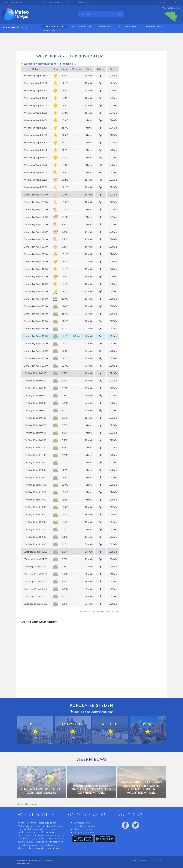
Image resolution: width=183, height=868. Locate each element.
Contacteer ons (82, 823)
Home (5, 2)
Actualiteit (68, 2)
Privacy (158, 860)
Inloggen (162, 2)
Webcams (54, 2)
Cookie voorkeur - (147, 860)
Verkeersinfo (83, 2)
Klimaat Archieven (83, 829)
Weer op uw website (84, 832)
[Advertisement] (91, 41)
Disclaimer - (135, 860)
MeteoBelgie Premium (85, 826)
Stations (42, 2)
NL (180, 2)
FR (175, 2)
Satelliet (30, 2)
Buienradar (16, 2)
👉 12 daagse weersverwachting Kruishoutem (46, 64)
